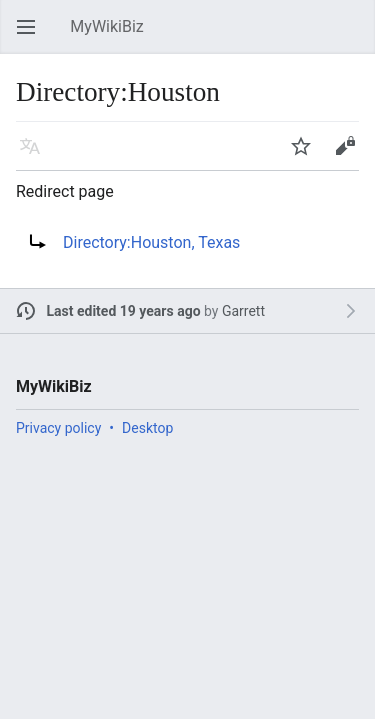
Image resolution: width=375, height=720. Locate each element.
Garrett (243, 311)
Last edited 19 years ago (124, 311)
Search (355, 36)
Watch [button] (307, 155)
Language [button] (36, 155)
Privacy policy (58, 428)
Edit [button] (348, 155)
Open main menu (32, 36)
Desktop (147, 428)
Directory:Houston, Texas (151, 242)
